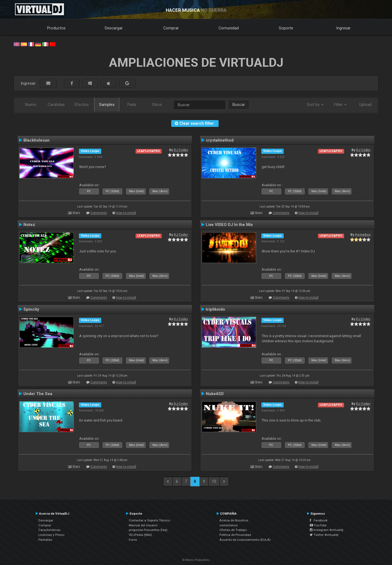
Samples (107, 105)
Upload (365, 105)
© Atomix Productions (196, 560)
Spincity (31, 309)
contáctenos (229, 525)
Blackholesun (36, 140)
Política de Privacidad (235, 535)
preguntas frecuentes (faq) (148, 530)
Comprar (171, 28)
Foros (133, 540)
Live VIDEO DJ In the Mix (229, 225)
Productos (56, 28)
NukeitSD (215, 394)
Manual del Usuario (143, 525)
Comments (99, 213)
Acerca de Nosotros (234, 520)
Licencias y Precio (51, 535)
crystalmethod (220, 140)
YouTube (318, 525)
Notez (29, 225)
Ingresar (344, 28)
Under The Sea (38, 394)
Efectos (82, 105)
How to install (126, 213)
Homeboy (363, 235)
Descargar (114, 28)
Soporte (286, 28)
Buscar (239, 105)
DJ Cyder (181, 150)
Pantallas (45, 540)
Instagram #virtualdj (327, 530)
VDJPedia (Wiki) (140, 535)
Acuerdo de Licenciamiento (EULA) (245, 540)
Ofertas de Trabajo (233, 530)
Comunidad (229, 28)
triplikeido (215, 309)
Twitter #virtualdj (324, 535)
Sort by (315, 105)
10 (214, 481)
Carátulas (56, 105)
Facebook (319, 520)
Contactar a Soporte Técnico (149, 520)
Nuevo (31, 105)
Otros (157, 105)
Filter (340, 105)
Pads (132, 105)
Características (49, 530)
